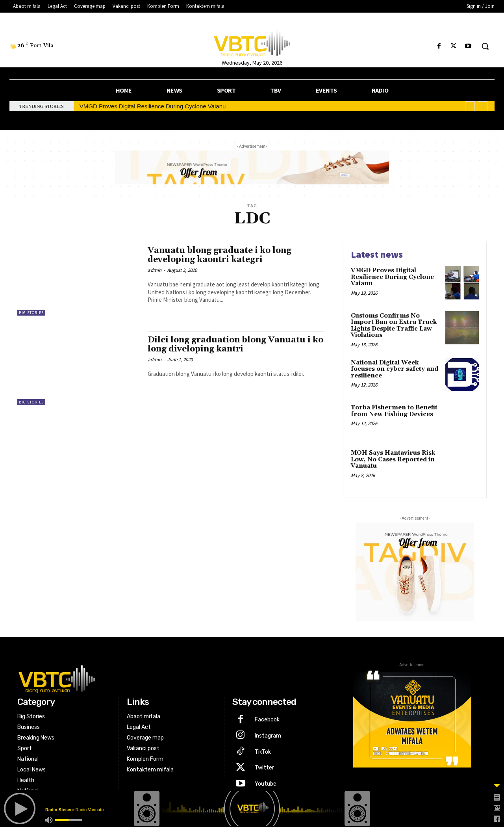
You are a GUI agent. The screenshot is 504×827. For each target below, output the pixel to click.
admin (155, 270)
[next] (483, 106)
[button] (485, 46)
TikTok (263, 752)
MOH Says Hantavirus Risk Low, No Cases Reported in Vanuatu (393, 459)
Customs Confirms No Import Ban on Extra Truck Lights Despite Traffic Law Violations (394, 326)
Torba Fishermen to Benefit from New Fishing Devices (394, 411)
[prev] (470, 106)
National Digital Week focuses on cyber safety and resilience (395, 369)
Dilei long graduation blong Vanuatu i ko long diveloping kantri (235, 345)
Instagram (268, 736)
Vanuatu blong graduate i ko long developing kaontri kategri (220, 255)
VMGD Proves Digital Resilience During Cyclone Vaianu (153, 106)
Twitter (264, 768)
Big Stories (31, 313)
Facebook (267, 720)
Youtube (266, 784)
